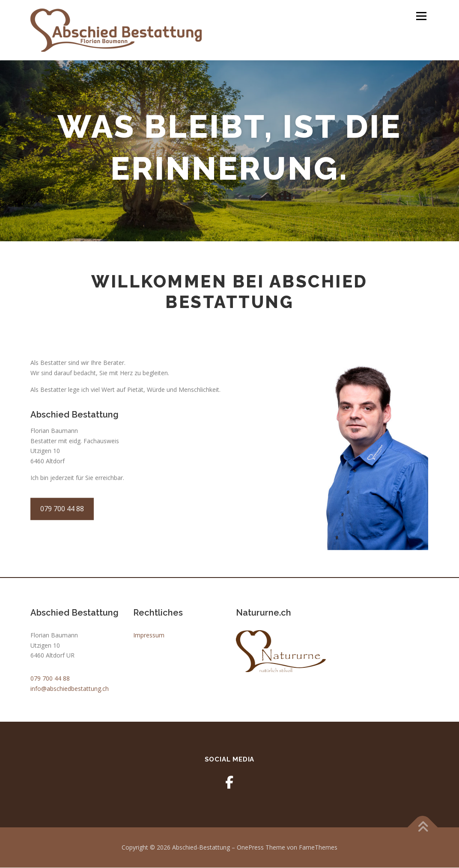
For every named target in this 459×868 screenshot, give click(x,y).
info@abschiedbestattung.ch (70, 689)
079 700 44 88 (50, 679)
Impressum (149, 635)
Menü (421, 16)
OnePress (250, 848)
